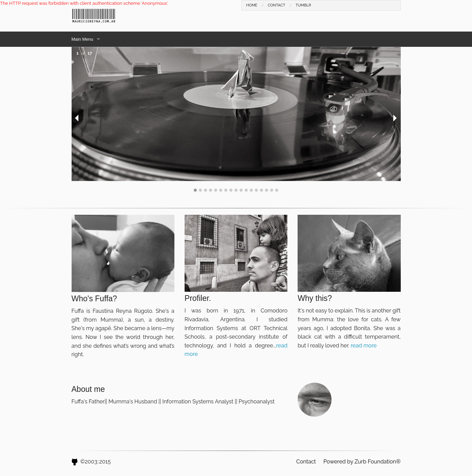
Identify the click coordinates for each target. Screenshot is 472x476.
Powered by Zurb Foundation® (362, 462)
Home (252, 5)
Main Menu (82, 39)
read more (363, 346)
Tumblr (303, 5)
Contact (277, 5)
